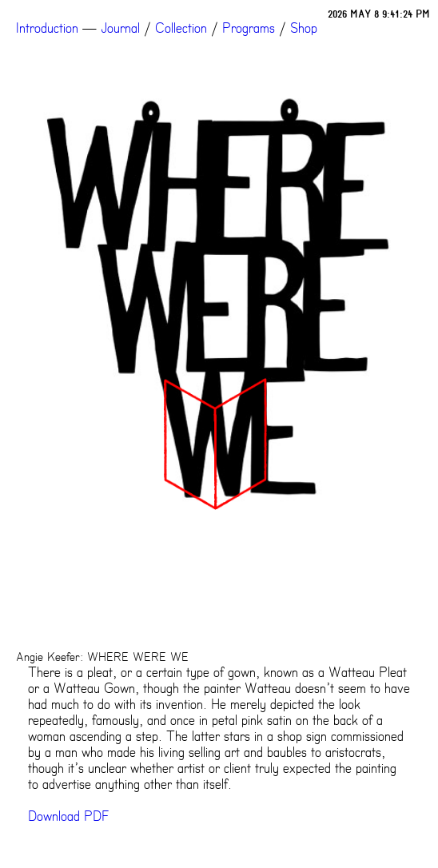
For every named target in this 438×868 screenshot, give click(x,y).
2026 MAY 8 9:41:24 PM (379, 14)
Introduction (47, 28)
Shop (304, 28)
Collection (181, 28)
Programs (249, 28)
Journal (120, 28)
